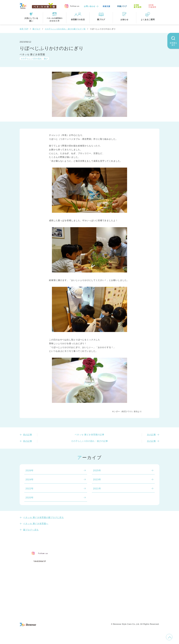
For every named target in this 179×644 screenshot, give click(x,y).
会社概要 (106, 611)
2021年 (97, 489)
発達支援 (106, 6)
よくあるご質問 (134, 564)
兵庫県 (86, 600)
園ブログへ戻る (31, 530)
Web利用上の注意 (103, 616)
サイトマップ (91, 611)
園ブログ (37, 29)
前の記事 (28, 435)
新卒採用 (138, 6)
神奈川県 (87, 595)
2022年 (30, 489)
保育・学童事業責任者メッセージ (89, 552)
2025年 (97, 470)
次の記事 (151, 435)
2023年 (97, 479)
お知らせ (130, 553)
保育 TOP (24, 29)
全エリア (76, 591)
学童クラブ (122, 6)
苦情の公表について (137, 559)
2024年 (30, 479)
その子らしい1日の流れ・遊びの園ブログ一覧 (65, 29)
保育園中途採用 (122, 616)
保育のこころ (78, 557)
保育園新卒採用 (141, 616)
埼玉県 (74, 600)
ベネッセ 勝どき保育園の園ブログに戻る (43, 517)
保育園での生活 (79, 574)
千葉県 (100, 595)
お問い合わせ (90, 6)
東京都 (74, 595)
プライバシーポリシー (79, 616)
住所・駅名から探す (82, 586)
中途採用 (152, 6)
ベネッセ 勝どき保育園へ (36, 524)
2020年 (30, 498)
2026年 (30, 470)
